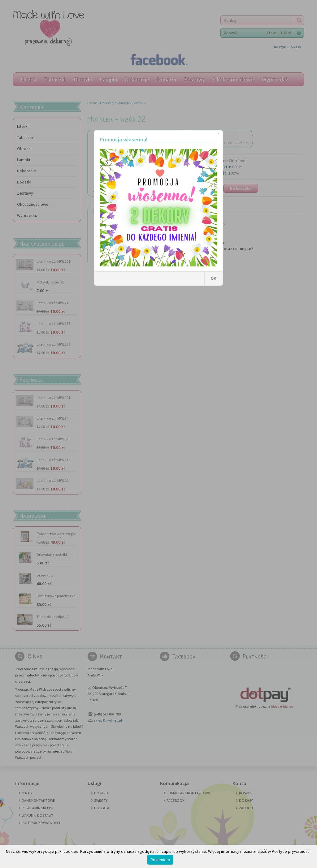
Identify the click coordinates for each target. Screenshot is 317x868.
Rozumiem (160, 860)
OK (214, 279)
